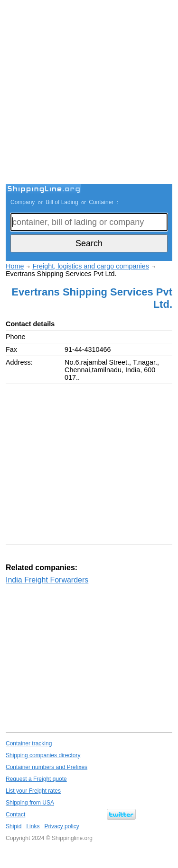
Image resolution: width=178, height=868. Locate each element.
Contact (15, 814)
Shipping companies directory (43, 755)
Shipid (14, 826)
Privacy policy (61, 826)
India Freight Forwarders (47, 580)
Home (15, 266)
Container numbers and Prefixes (47, 767)
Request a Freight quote (36, 779)
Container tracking (29, 743)
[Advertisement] (89, 94)
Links (33, 826)
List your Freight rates (33, 791)
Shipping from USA (30, 803)
